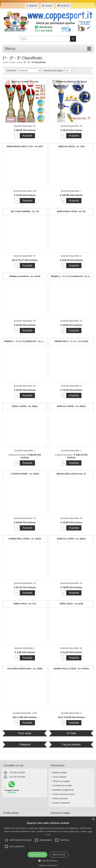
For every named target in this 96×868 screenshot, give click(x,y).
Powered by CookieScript (48, 866)
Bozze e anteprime (61, 803)
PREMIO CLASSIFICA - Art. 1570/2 (25, 276)
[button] (48, 860)
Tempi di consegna (61, 781)
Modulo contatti (60, 773)
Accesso (48, 6)
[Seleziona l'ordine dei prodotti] (29, 71)
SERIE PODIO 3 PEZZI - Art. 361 (71, 212)
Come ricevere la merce (64, 794)
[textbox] (45, 39)
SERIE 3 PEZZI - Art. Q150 (71, 604)
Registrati (33, 6)
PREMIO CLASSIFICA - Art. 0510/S (71, 82)
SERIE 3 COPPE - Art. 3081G (25, 406)
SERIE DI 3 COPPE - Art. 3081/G (71, 406)
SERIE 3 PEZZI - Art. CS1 (25, 604)
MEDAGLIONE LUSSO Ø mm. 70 (71, 474)
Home (6, 62)
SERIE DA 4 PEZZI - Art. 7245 (71, 147)
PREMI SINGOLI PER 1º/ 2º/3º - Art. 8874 (25, 147)
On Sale (71, 733)
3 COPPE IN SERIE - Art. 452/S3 (25, 474)
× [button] (93, 819)
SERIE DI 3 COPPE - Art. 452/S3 (71, 539)
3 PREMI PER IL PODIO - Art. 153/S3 (25, 539)
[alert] (48, 842)
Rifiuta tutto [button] (59, 855)
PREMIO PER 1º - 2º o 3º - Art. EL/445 (71, 341)
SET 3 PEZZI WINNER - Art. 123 (25, 212)
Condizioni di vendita (62, 785)
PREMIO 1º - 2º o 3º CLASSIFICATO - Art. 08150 (72, 276)
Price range (25, 733)
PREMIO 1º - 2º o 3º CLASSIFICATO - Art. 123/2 (25, 341)
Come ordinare (59, 777)
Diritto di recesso (60, 798)
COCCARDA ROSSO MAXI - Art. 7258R (25, 669)
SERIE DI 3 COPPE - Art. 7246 (25, 82)
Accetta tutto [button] (37, 855)
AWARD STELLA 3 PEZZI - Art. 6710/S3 (71, 669)
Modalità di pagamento (63, 790)
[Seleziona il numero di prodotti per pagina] (69, 71)
